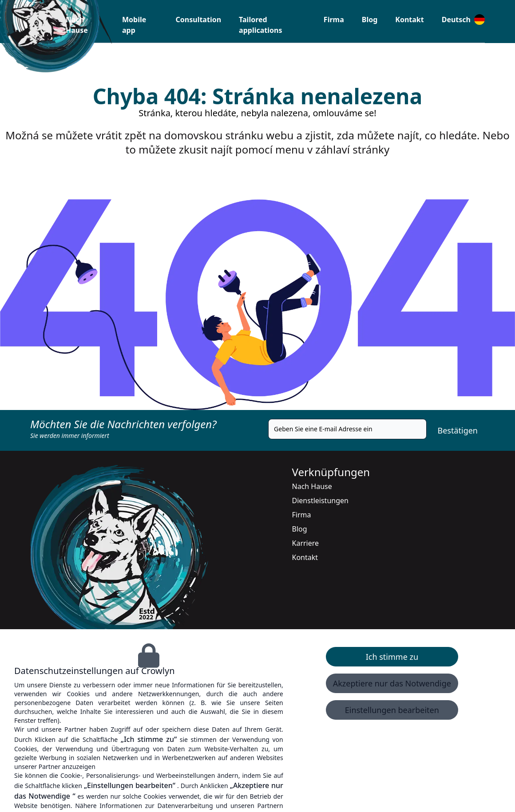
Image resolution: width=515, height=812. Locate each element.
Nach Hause (312, 486)
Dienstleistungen (320, 501)
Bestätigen (458, 430)
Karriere (306, 543)
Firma (334, 20)
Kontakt (409, 20)
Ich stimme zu (392, 657)
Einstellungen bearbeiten (392, 710)
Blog (370, 20)
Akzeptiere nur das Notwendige (392, 683)
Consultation (199, 20)
